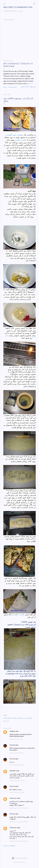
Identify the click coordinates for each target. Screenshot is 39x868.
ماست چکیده (21, 140)
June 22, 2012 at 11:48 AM (17, 780)
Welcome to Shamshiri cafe (18, 7)
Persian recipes (12, 718)
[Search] (34, 3)
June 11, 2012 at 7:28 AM (17, 765)
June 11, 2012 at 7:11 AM (16, 739)
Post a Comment (9, 846)
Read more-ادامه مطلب (28, 87)
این (34, 148)
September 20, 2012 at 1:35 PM (19, 822)
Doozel (12, 745)
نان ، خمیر (6, 721)
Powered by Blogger (20, 858)
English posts (10, 11)
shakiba (12, 731)
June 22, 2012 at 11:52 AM (17, 792)
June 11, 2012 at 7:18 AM (17, 753)
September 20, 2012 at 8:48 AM (19, 808)
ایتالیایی (19, 718)
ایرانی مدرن (25, 718)
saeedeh (13, 771)
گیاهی (30, 718)
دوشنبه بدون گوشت (15, 135)
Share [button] (5, 87)
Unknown (13, 798)
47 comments (12, 87)
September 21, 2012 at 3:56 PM (19, 841)
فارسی (19, 11)
